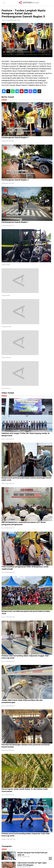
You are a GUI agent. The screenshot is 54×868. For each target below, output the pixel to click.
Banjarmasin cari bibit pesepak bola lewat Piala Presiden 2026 (26, 612)
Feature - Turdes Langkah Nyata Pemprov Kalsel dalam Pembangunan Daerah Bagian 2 (25, 179)
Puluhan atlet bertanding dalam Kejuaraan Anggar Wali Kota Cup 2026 (25, 657)
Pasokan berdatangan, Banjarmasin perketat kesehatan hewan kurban (26, 746)
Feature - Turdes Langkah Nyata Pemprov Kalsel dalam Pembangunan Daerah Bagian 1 (25, 221)
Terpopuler (7, 846)
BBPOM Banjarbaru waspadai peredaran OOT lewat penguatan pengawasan (24, 523)
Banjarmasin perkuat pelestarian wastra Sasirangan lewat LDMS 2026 (26, 479)
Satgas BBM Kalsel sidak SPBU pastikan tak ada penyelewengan (22, 701)
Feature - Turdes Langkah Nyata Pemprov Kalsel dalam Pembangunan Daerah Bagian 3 (25, 136)
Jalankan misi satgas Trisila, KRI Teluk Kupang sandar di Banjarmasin (25, 434)
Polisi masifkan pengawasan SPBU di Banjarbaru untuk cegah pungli (25, 568)
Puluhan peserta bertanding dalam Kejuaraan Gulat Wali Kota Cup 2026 (26, 835)
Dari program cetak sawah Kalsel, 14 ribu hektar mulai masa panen (25, 790)
